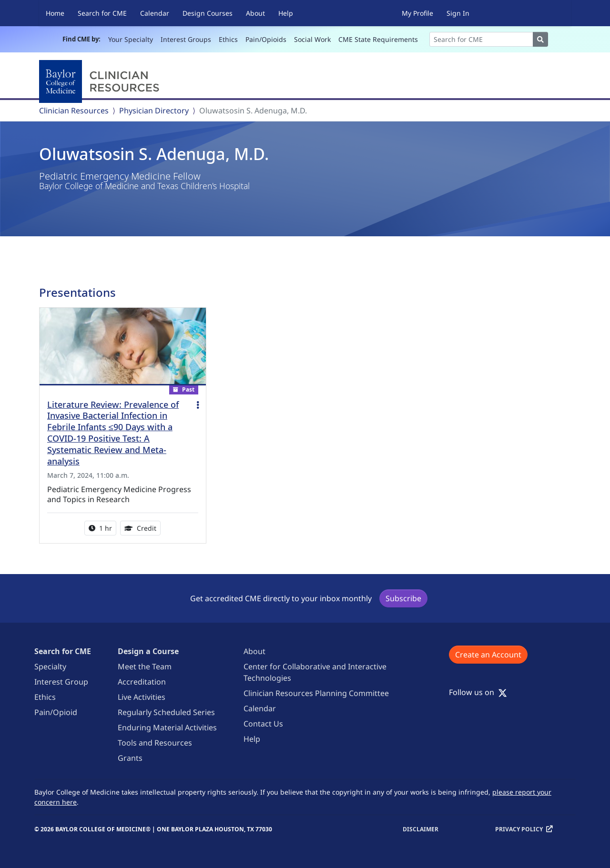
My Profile (417, 13)
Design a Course (148, 651)
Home (55, 13)
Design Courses (208, 13)
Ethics (228, 39)
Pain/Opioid (56, 712)
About (255, 13)
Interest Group (61, 682)
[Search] (481, 39)
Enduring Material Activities (167, 727)
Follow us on (478, 692)
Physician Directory (154, 111)
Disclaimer (421, 829)
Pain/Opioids (266, 39)
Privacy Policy (519, 829)
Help (286, 13)
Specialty (50, 666)
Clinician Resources (74, 111)
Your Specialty (131, 39)
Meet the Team (145, 666)
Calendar (155, 13)
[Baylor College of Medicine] (101, 81)
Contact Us (263, 724)
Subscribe (403, 598)
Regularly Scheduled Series (166, 712)
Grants (130, 758)
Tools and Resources (155, 743)
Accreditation (142, 682)
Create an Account (488, 655)
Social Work (312, 39)
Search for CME (102, 13)
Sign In (458, 13)
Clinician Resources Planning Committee (316, 693)
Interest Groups (186, 39)
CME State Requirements (378, 39)
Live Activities (142, 697)
